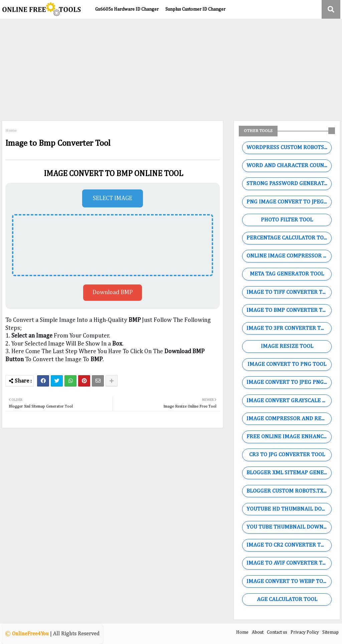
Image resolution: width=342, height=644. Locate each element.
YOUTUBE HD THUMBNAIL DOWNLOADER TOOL (289, 509)
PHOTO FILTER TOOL (287, 220)
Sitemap (330, 632)
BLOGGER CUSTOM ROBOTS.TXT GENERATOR (289, 491)
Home (11, 131)
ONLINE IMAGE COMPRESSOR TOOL (289, 256)
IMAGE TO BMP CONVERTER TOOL (289, 310)
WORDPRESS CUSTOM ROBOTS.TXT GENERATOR (289, 148)
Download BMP (113, 292)
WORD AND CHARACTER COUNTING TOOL (289, 166)
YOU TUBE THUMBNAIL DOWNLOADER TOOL (289, 527)
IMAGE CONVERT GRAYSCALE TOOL (289, 401)
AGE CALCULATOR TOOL (287, 599)
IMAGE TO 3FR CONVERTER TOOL (289, 328)
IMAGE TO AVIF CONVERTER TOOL (289, 563)
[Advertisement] (171, 69)
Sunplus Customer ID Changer (195, 9)
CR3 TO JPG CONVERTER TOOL (287, 455)
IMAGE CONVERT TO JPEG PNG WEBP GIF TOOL (289, 382)
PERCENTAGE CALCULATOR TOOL (288, 238)
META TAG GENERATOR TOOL (287, 274)
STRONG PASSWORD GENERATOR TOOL (289, 184)
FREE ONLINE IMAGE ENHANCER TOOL (289, 437)
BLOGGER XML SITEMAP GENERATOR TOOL (289, 473)
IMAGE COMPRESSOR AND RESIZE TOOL (289, 419)
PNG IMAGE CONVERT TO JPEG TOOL (289, 202)
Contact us (277, 632)
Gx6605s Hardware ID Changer (127, 9)
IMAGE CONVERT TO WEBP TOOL (288, 581)
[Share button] (112, 381)
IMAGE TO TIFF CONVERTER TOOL (289, 292)
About (258, 632)
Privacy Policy (305, 632)
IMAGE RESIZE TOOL (287, 346)
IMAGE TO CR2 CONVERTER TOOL (289, 545)
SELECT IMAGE (113, 198)
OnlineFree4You (30, 634)
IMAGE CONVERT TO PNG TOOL (287, 364)
